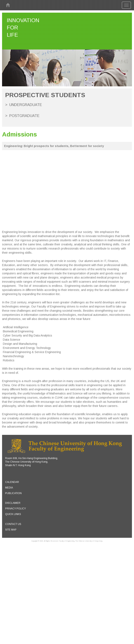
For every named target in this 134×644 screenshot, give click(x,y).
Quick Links (13, 514)
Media (9, 488)
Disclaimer (13, 503)
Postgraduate (24, 116)
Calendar (12, 482)
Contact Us (13, 524)
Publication (13, 493)
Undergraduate (26, 105)
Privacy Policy (15, 509)
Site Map (11, 530)
